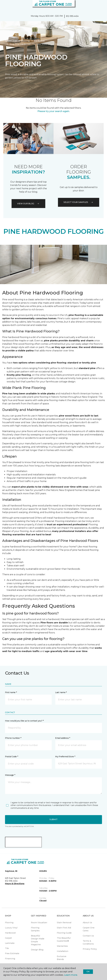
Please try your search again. (54, 111)
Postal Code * (11, 757)
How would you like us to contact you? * (24, 721)
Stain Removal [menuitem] (64, 923)
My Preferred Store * (65, 757)
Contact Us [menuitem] (88, 936)
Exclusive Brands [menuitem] (62, 958)
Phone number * (13, 738)
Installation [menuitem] (63, 951)
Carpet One (11, 41)
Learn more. (71, 975)
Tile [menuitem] (7, 948)
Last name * (61, 692)
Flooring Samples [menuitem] (35, 929)
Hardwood (39, 41)
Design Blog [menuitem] (37, 950)
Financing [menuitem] (10, 959)
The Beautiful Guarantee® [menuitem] (64, 939)
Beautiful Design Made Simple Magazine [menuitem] (38, 940)
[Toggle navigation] (4, 6)
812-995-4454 (72, 16)
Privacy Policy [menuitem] (90, 949)
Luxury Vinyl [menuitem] (11, 928)
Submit (53, 819)
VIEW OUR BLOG (28, 204)
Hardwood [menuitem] (10, 933)
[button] (96, 6)
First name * (11, 692)
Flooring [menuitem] (9, 923)
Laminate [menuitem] (10, 943)
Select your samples (79, 202)
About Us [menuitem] (87, 923)
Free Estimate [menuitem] (12, 953)
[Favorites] (100, 6)
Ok (88, 972)
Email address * (63, 738)
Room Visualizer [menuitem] (39, 923)
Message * (10, 775)
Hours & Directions (15, 884)
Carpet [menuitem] (8, 938)
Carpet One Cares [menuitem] (89, 929)
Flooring (25, 41)
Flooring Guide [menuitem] (64, 933)
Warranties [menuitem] (62, 946)
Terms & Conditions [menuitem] (88, 942)
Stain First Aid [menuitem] (64, 928)
